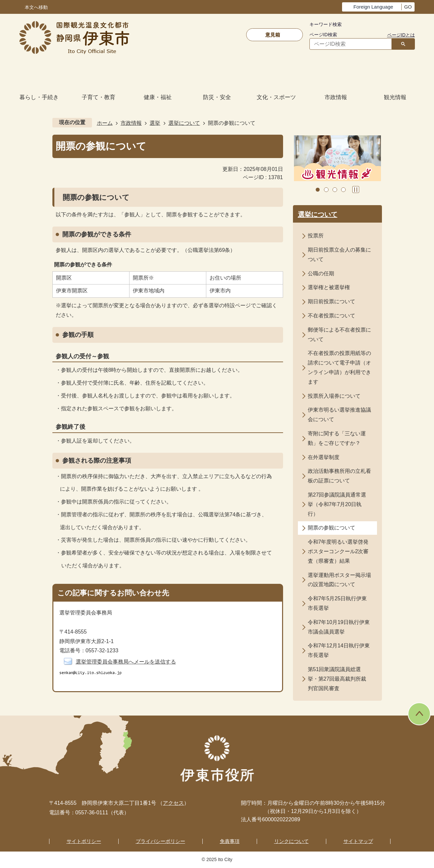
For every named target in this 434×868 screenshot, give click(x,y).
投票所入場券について (334, 396)
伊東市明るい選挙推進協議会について (339, 415)
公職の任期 (321, 273)
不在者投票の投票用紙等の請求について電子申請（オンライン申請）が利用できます (339, 367)
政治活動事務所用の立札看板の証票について (339, 476)
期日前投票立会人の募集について (339, 255)
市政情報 (131, 123)
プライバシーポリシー (160, 841)
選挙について (184, 123)
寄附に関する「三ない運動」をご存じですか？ (337, 438)
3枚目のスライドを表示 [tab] (335, 190)
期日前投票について (332, 301)
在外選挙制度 (324, 457)
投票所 (316, 236)
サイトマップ (358, 841)
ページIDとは (401, 35)
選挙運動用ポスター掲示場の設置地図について (339, 580)
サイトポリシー (84, 841)
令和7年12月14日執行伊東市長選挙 (339, 650)
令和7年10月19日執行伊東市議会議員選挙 (339, 627)
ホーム (105, 123)
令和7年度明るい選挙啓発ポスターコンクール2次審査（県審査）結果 (338, 551)
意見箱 (273, 35)
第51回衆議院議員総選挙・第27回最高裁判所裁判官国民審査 (337, 679)
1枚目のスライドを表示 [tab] (318, 190)
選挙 (155, 123)
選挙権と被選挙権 (329, 287)
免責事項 (230, 841)
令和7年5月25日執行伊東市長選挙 (337, 603)
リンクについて (291, 841)
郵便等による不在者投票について (339, 335)
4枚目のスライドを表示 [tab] (343, 190)
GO (408, 7)
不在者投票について (332, 316)
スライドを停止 (356, 190)
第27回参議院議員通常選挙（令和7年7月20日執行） (337, 504)
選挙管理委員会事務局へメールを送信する (126, 662)
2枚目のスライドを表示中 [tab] (326, 190)
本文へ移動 (36, 7)
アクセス (173, 803)
